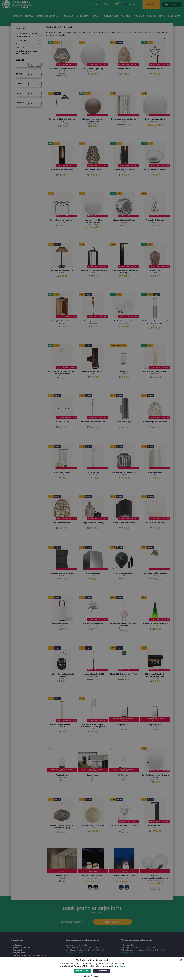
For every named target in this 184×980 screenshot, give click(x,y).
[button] (92, 976)
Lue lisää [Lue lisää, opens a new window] (123, 966)
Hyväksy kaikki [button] (82, 971)
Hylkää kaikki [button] (102, 971)
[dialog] (92, 490)
